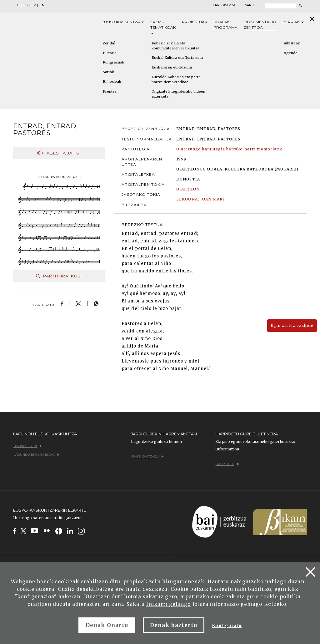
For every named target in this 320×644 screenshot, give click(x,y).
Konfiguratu (227, 626)
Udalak (225, 25)
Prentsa (110, 91)
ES (25, 5)
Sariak (108, 72)
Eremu (163, 27)
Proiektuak (195, 22)
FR (34, 5)
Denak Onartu (107, 625)
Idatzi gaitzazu (147, 456)
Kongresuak (114, 62)
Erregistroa (224, 5)
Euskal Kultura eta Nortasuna (177, 58)
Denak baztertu (174, 625)
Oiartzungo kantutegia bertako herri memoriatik (229, 149)
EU (17, 5)
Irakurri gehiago (169, 604)
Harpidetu (227, 464)
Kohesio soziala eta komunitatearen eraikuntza (175, 46)
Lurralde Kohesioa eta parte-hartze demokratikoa (177, 79)
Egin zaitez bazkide (292, 325)
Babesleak (112, 82)
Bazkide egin (27, 446)
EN (42, 5)
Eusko (123, 22)
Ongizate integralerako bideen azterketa (178, 94)
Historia (110, 53)
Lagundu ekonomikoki (36, 455)
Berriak (293, 22)
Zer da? (109, 43)
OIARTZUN (188, 189)
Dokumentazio (260, 25)
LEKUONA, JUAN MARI (200, 199)
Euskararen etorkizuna (172, 67)
